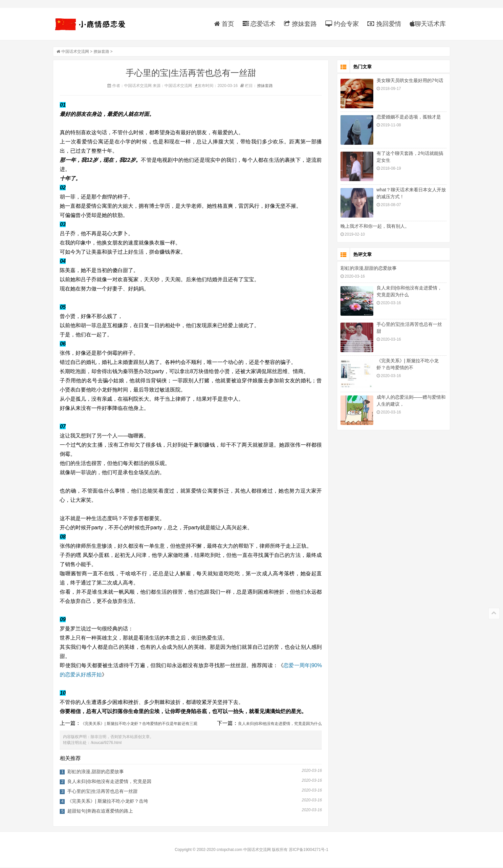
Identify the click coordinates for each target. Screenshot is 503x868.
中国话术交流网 (77, 52)
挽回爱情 (383, 24)
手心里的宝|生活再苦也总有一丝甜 (104, 792)
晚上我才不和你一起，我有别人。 (373, 227)
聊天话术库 (426, 24)
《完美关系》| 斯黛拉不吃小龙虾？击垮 (109, 802)
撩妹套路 (299, 24)
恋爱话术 (258, 24)
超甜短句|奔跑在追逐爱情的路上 (102, 812)
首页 (222, 24)
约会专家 (340, 24)
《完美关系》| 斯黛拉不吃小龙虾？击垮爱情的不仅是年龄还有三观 (141, 724)
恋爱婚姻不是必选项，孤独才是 (407, 117)
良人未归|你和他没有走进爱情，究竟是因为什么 (282, 724)
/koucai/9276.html (108, 743)
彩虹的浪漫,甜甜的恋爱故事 (97, 772)
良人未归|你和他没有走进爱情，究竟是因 (111, 782)
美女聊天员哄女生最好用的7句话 (408, 81)
